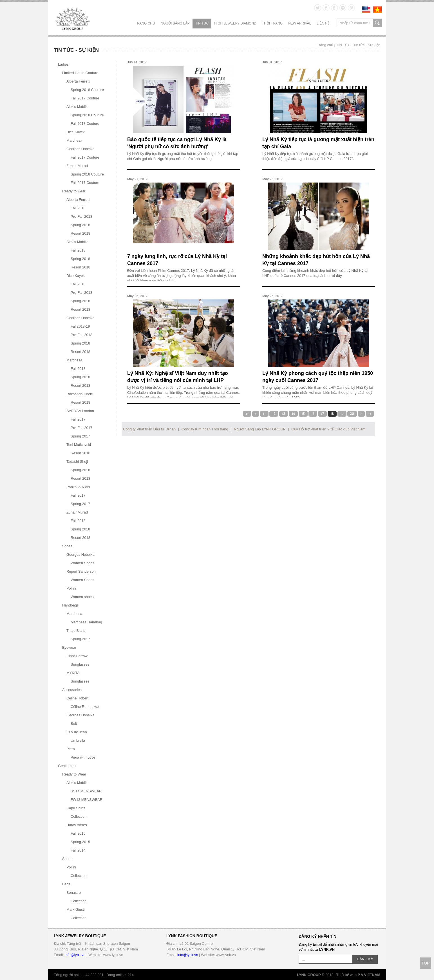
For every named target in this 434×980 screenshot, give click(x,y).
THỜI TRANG (272, 23)
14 (293, 414)
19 (342, 414)
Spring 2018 (80, 225)
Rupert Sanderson (81, 571)
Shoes (67, 546)
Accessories (72, 690)
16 (313, 414)
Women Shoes (82, 563)
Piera (71, 749)
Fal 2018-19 (80, 326)
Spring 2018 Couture (87, 90)
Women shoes (82, 597)
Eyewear (69, 647)
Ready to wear (74, 191)
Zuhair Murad (77, 166)
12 (274, 414)
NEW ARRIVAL (300, 23)
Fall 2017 (78, 419)
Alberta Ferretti (78, 81)
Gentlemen (67, 766)
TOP (426, 963)
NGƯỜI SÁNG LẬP (175, 23)
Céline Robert (77, 698)
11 (264, 414)
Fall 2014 (78, 850)
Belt (74, 724)
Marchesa (74, 140)
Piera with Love (83, 757)
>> (370, 414)
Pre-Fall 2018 (81, 216)
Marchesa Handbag (86, 622)
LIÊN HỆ (323, 23)
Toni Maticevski (79, 445)
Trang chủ (145, 23)
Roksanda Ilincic (80, 394)
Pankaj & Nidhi (78, 487)
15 (303, 414)
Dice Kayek (76, 132)
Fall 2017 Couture (85, 98)
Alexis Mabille (77, 107)
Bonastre (74, 893)
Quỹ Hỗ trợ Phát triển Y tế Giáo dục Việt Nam (328, 429)
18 (332, 414)
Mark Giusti (76, 909)
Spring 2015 (80, 842)
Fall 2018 (78, 208)
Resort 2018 (80, 233)
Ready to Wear (74, 774)
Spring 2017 (80, 436)
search (377, 23)
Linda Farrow (77, 656)
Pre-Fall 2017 (81, 428)
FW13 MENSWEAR (87, 800)
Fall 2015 (78, 833)
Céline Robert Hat (85, 707)
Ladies (63, 64)
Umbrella (78, 740)
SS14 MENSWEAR (86, 791)
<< (247, 414)
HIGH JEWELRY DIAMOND (235, 23)
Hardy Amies (77, 825)
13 (284, 414)
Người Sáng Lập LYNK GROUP (260, 429)
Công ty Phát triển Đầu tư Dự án (149, 429)
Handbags (70, 605)
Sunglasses (80, 664)
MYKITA (73, 673)
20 (352, 414)
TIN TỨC (202, 23)
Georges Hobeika (80, 149)
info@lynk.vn (75, 955)
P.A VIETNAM (369, 975)
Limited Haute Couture (80, 73)
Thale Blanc (76, 631)
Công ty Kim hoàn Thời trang (205, 429)
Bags (66, 884)
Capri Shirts (76, 808)
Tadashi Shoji (77, 462)
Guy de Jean (77, 732)
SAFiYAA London (80, 411)
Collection (79, 816)
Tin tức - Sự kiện (367, 45)
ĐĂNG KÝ (365, 959)
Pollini (71, 588)
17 (322, 414)
